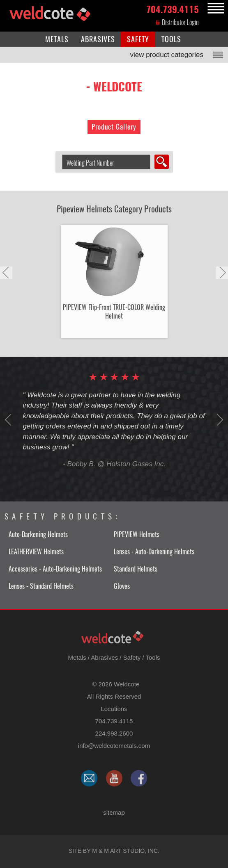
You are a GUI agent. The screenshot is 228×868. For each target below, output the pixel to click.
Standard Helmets (136, 569)
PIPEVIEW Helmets (137, 534)
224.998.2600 (114, 733)
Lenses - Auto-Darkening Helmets (154, 552)
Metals (77, 657)
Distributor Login (177, 22)
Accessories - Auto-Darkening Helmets (55, 569)
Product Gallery (114, 127)
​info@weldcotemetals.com (114, 746)
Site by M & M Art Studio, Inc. (114, 851)
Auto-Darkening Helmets (38, 534)
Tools (153, 657)
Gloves (122, 586)
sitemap (114, 812)
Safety (132, 657)
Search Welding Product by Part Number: (59, 155)
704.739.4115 (173, 9)
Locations (114, 709)
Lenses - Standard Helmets (41, 586)
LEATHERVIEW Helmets (36, 552)
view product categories (167, 55)
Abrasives (104, 657)
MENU (214, 8)
